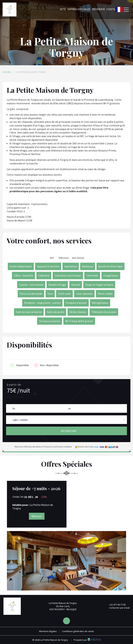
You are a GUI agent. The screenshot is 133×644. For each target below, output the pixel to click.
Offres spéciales (79, 9)
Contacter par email (117, 608)
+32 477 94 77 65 (115, 605)
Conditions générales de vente (78, 631)
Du (14, 409)
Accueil (7, 72)
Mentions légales (48, 631)
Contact (112, 9)
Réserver (98, 9)
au (69, 409)
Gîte (63, 9)
